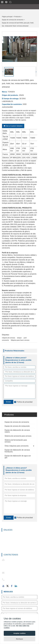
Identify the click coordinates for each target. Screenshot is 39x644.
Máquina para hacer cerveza (20, 340)
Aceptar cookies (20, 633)
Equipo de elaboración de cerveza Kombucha (17, 451)
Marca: (5, 92)
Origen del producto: (10, 95)
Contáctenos (11, 555)
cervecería (5, 340)
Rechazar (19, 639)
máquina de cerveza (9, 338)
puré (25, 338)
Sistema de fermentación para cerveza (16, 441)
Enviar (9, 518)
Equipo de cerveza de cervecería (13, 20)
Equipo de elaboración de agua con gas (18, 457)
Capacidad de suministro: (12, 104)
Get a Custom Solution (13, 126)
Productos (18, 17)
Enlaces (8, 530)
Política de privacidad (25, 518)
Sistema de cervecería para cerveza (18, 436)
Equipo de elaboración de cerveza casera (17, 431)
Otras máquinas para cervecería (17, 446)
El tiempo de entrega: (10, 99)
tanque (19, 338)
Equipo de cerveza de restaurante (17, 426)
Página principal (7, 17)
